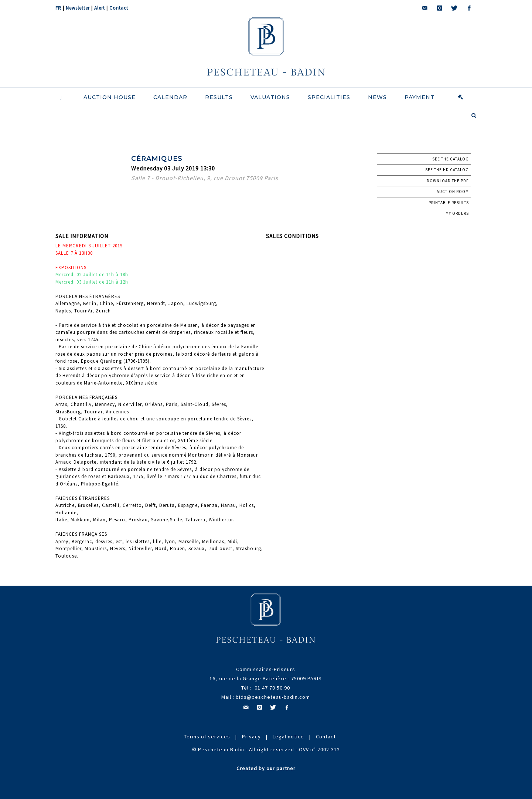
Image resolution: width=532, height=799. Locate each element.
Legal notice (288, 737)
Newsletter (78, 8)
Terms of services (207, 737)
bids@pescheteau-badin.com (273, 697)
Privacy (251, 737)
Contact (119, 8)
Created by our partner (266, 768)
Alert (100, 8)
